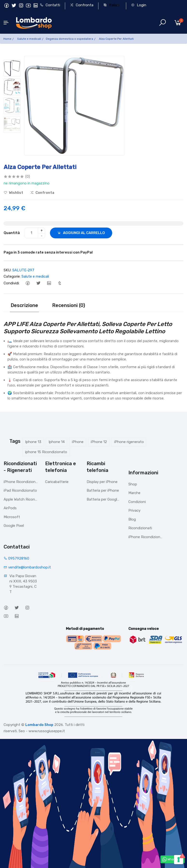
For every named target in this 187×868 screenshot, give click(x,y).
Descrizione (24, 305)
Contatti (50, 5)
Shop (133, 484)
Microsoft (12, 517)
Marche (134, 493)
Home (7, 39)
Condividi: (12, 283)
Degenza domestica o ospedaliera (69, 39)
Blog (132, 519)
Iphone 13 (33, 442)
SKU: (7, 270)
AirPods (10, 508)
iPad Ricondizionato (20, 490)
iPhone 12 (99, 442)
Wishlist (13, 193)
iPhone (78, 442)
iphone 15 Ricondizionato (46, 452)
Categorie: (12, 276)
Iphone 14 (57, 442)
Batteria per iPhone (103, 490)
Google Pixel (14, 526)
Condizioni (137, 502)
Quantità (12, 233)
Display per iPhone (102, 482)
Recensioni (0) (69, 305)
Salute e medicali (29, 39)
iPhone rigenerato (129, 442)
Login (139, 5)
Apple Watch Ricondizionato (21, 499)
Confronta (82, 5)
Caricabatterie (57, 482)
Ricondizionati (140, 528)
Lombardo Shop (39, 725)
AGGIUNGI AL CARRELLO (81, 233)
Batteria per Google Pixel (104, 499)
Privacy (134, 510)
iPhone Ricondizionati (21, 482)
